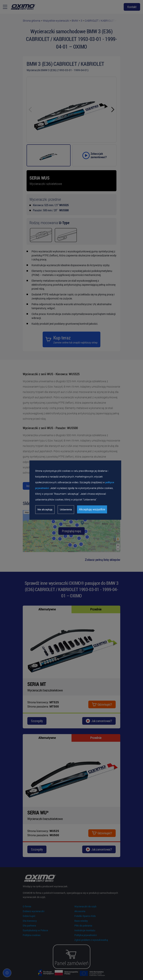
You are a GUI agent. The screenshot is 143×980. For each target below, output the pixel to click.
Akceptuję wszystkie (92, 509)
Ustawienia (66, 510)
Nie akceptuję (45, 510)
